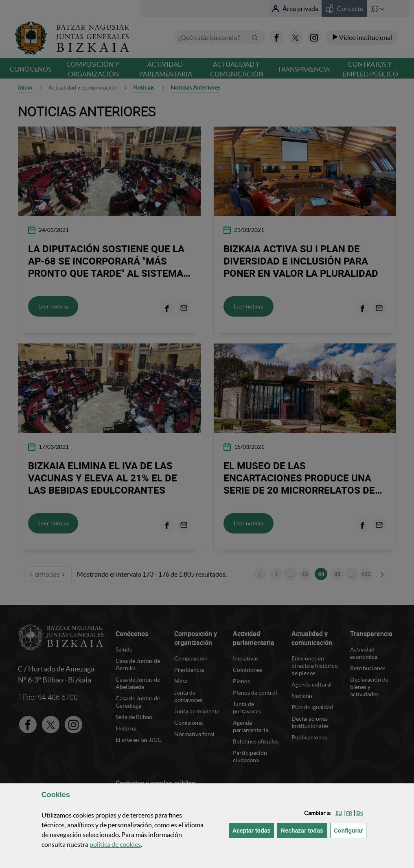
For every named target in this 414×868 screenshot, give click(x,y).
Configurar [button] (350, 830)
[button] (339, 813)
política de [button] (115, 844)
